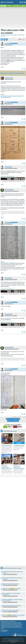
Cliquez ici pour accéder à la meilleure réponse (13, 73)
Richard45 (13, 263)
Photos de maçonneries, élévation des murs (7, 467)
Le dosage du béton (19, 445)
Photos (15, 6)
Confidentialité (11, 640)
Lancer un (13, 419)
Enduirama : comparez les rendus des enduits (19, 467)
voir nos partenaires (4, 631)
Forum (3, 6)
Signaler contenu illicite (11, 638)
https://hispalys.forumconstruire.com (7, 176)
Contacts (5, 638)
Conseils (23, 6)
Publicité (23, 639)
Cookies (16, 640)
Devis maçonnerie (6, 445)
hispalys (6, 263)
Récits (9, 6)
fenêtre (8, 60)
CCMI (8, 171)
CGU (11, 639)
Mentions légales (19, 638)
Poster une (13, 421)
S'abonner (22, 39)
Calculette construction (6, 639)
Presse (14, 639)
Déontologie (19, 639)
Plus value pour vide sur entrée (13, 31)
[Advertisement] (13, 340)
